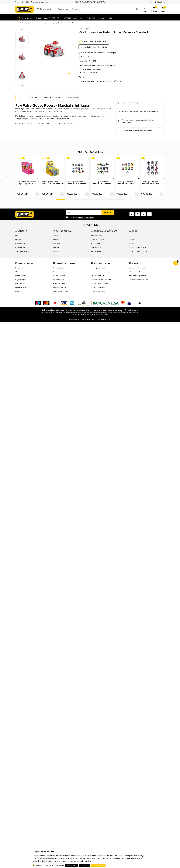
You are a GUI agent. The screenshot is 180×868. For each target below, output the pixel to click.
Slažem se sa (81, 217)
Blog (17, 291)
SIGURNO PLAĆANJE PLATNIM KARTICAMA (90, 2)
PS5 (17, 236)
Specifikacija (73, 97)
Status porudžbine (46, 9)
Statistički (49, 865)
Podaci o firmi (20, 276)
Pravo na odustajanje (99, 287)
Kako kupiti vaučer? (60, 287)
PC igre (132, 244)
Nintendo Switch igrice (137, 247)
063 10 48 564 (24, 2)
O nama (18, 272)
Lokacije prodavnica (23, 268)
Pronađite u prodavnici (52, 97)
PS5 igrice (133, 236)
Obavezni (39, 865)
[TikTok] (149, 214)
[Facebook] (132, 214)
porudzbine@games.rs (40, 2)
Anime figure (96, 251)
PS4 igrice (133, 240)
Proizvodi (32, 23)
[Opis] (20, 97)
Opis (20, 97)
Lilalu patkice (96, 247)
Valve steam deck (22, 251)
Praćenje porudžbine (99, 268)
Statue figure (96, 244)
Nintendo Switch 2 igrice (138, 251)
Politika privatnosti (60, 283)
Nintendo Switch (21, 244)
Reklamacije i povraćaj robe (101, 280)
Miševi (56, 240)
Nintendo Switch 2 (22, 247)
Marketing (60, 865)
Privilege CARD (21, 287)
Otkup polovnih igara (23, 283)
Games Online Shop (22, 23)
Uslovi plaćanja (59, 268)
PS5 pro (18, 240)
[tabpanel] (54, 51)
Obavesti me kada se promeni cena (94, 41)
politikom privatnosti (86, 217)
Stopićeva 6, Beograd (137, 268)
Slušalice (56, 244)
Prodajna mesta (63, 9)
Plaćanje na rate (59, 276)
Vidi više (83, 77)
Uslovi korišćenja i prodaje (101, 272)
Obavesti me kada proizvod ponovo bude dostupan (99, 53)
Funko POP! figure (98, 240)
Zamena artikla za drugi (100, 283)
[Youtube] (143, 214)
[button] (145, 9)
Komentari (33, 97)
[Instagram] (138, 214)
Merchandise (41, 23)
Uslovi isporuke (59, 280)
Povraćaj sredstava (98, 291)
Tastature (57, 236)
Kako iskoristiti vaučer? (61, 291)
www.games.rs (79, 319)
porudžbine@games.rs (137, 276)
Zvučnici (56, 251)
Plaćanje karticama (60, 272)
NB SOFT (95, 319)
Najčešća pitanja (159, 2)
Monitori (56, 247)
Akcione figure (51, 23)
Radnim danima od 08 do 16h (140, 280)
